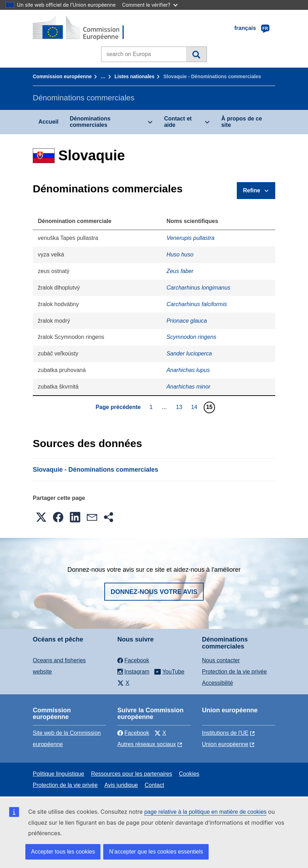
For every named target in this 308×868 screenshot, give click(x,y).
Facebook (133, 733)
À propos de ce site (242, 122)
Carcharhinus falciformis (197, 304)
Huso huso (180, 255)
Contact (154, 785)
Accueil (48, 122)
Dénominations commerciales (90, 122)
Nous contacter (221, 660)
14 (195, 407)
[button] (41, 517)
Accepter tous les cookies (63, 852)
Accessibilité (217, 683)
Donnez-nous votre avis (154, 592)
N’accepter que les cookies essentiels (156, 852)
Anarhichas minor (188, 387)
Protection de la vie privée (234, 672)
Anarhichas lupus (188, 370)
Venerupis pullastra (190, 238)
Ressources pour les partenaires (131, 774)
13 (180, 407)
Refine (252, 190)
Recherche (196, 54)
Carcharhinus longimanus (198, 288)
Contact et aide (178, 122)
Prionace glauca (187, 321)
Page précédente (118, 407)
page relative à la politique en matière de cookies (205, 812)
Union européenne (225, 744)
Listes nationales (135, 76)
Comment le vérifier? (150, 5)
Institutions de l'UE (225, 733)
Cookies (189, 774)
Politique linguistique (58, 774)
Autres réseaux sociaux (147, 744)
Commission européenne (62, 76)
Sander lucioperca (189, 354)
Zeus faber (180, 271)
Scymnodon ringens (191, 337)
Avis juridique (121, 785)
